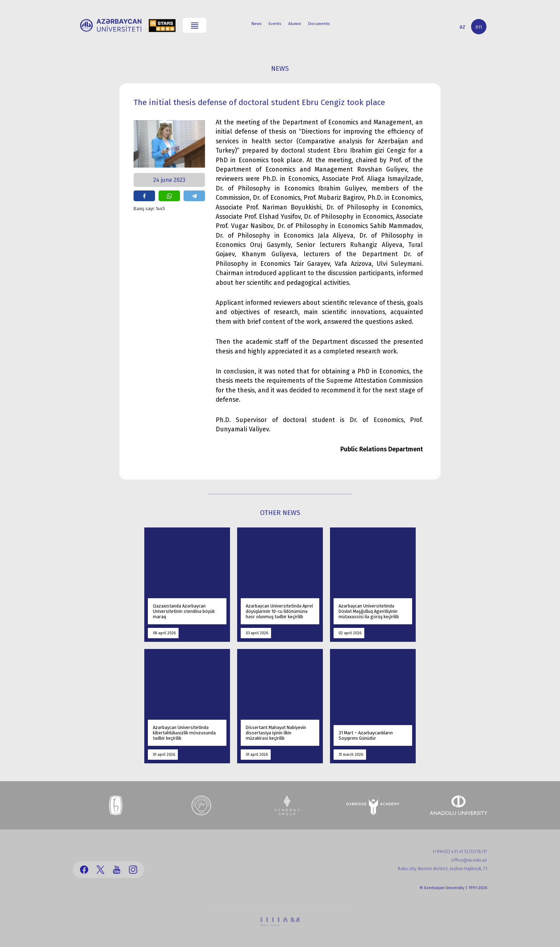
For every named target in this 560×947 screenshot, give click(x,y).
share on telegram (194, 196)
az (462, 27)
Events (275, 24)
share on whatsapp (169, 196)
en (479, 27)
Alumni (295, 24)
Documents (319, 24)
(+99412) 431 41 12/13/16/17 (460, 851)
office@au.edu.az (469, 860)
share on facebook (144, 196)
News (256, 24)
